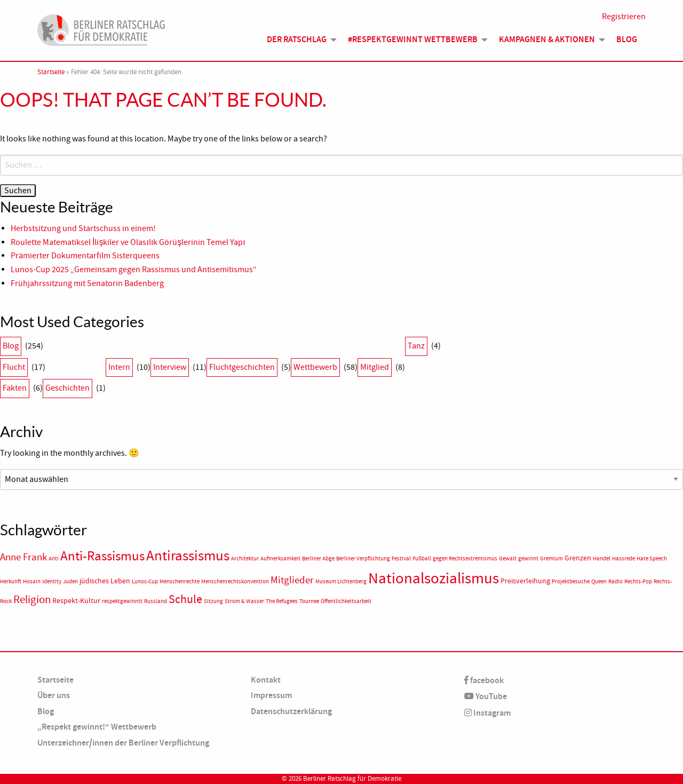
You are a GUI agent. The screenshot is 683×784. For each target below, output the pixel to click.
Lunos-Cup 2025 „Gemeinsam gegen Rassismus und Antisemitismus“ (134, 270)
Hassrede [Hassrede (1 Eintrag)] (624, 559)
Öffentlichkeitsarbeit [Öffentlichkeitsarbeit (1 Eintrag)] (346, 601)
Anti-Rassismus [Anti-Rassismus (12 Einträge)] (102, 556)
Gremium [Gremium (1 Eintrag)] (551, 559)
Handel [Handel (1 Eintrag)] (602, 559)
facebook (484, 680)
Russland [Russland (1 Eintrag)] (156, 601)
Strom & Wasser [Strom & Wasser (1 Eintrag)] (244, 601)
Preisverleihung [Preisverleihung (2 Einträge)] (525, 581)
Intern (119, 367)
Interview (170, 367)
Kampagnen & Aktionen (547, 40)
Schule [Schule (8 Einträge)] (185, 599)
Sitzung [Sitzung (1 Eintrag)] (213, 601)
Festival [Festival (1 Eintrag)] (401, 559)
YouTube (486, 696)
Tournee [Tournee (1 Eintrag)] (309, 601)
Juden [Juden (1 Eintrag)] (70, 581)
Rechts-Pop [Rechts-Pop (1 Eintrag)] (638, 581)
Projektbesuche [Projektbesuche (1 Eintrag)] (571, 581)
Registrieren (624, 17)
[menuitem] (299, 40)
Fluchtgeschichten (242, 367)
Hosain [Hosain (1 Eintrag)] (32, 581)
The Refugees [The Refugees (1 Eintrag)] (282, 601)
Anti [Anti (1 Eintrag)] (54, 559)
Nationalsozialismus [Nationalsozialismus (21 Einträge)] (434, 578)
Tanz (416, 346)
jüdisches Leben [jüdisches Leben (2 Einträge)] (105, 581)
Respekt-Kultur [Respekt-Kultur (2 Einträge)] (76, 601)
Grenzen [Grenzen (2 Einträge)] (578, 558)
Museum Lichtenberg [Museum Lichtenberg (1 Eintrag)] (341, 581)
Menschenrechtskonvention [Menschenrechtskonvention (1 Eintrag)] (235, 581)
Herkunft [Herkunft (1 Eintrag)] (11, 581)
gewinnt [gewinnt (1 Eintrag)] (528, 559)
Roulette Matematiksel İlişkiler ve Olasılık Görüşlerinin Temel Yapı (128, 242)
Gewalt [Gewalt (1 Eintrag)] (508, 559)
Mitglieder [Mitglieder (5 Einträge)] (292, 580)
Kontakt (266, 680)
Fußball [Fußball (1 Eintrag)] (422, 559)
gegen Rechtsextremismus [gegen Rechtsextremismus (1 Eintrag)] (465, 559)
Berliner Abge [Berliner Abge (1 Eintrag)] (318, 559)
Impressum (271, 695)
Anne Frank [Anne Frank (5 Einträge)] (23, 557)
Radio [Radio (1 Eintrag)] (616, 581)
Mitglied (375, 367)
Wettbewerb (315, 367)
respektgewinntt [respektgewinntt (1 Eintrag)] (122, 601)
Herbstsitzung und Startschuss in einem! (83, 228)
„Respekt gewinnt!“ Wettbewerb (97, 727)
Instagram (487, 713)
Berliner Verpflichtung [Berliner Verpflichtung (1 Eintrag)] (363, 559)
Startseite (51, 72)
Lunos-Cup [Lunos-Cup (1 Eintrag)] (145, 581)
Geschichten (67, 388)
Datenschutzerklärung (291, 711)
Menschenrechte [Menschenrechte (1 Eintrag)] (180, 581)
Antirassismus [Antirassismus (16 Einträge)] (188, 556)
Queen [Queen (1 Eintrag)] (599, 581)
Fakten (15, 388)
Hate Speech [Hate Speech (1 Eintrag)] (652, 559)
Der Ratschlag (297, 40)
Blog (627, 40)
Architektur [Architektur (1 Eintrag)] (245, 559)
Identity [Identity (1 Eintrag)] (52, 581)
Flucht (14, 367)
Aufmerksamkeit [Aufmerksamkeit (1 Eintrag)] (280, 559)
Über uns (54, 695)
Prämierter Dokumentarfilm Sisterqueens (85, 256)
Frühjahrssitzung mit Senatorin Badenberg (87, 283)
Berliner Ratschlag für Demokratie (352, 779)
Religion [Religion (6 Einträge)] (32, 599)
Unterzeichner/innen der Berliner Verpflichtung (123, 743)
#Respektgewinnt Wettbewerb (413, 40)
